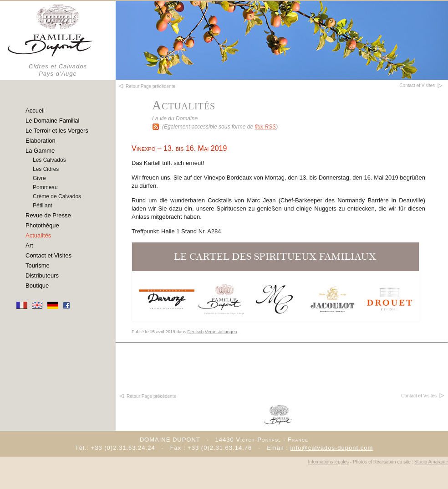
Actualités (38, 235)
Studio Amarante (431, 462)
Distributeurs (42, 275)
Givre (39, 178)
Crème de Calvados (57, 196)
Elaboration (41, 141)
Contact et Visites (48, 255)
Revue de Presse (48, 215)
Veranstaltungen (221, 332)
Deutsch (196, 332)
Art (29, 245)
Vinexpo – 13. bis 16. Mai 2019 (179, 148)
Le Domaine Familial (53, 121)
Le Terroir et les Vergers (57, 131)
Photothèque (42, 225)
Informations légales (329, 462)
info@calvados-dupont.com (332, 448)
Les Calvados (49, 160)
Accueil (35, 111)
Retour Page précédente (147, 396)
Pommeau (45, 187)
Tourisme (38, 265)
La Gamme (40, 151)
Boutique (37, 286)
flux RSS (265, 127)
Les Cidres (46, 169)
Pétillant (43, 206)
